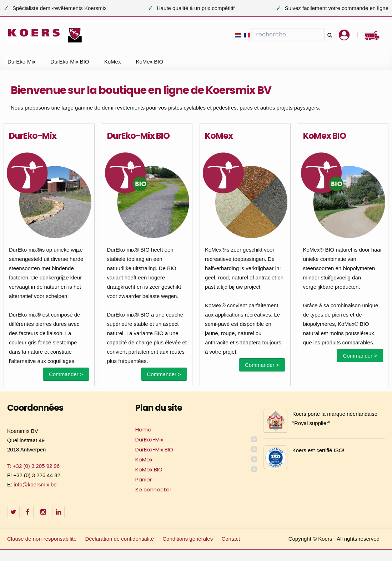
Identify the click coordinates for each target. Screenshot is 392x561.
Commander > (66, 374)
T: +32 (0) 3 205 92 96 (33, 466)
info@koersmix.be (35, 484)
